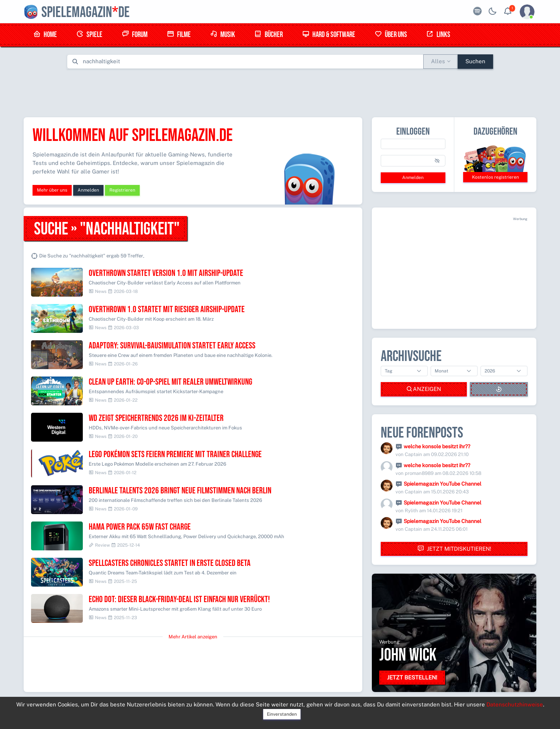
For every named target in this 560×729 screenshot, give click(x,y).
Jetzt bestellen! (412, 677)
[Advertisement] (280, 91)
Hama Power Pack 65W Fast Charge (140, 527)
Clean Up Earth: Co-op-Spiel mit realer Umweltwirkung (170, 382)
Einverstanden (282, 714)
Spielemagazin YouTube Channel (442, 484)
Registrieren (122, 190)
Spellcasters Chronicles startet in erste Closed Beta (170, 563)
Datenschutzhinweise (515, 704)
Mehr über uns (52, 190)
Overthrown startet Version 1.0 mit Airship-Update (166, 273)
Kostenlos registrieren (495, 177)
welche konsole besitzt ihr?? (437, 446)
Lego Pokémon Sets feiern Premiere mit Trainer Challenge (175, 454)
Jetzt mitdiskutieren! (454, 549)
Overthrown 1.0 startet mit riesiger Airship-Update (167, 309)
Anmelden (88, 190)
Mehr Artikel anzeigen (193, 637)
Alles (438, 61)
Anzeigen (424, 389)
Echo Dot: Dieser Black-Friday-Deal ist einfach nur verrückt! (179, 599)
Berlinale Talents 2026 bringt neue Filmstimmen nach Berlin (180, 491)
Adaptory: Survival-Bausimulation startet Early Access (172, 346)
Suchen (475, 61)
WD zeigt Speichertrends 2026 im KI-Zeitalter (156, 418)
